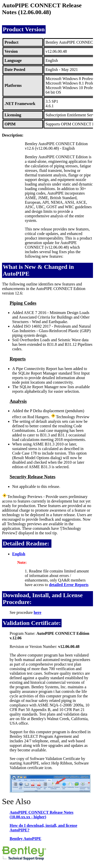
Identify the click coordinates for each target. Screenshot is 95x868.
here (37, 612)
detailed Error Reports (69, 585)
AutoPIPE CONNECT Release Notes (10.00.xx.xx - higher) (42, 815)
